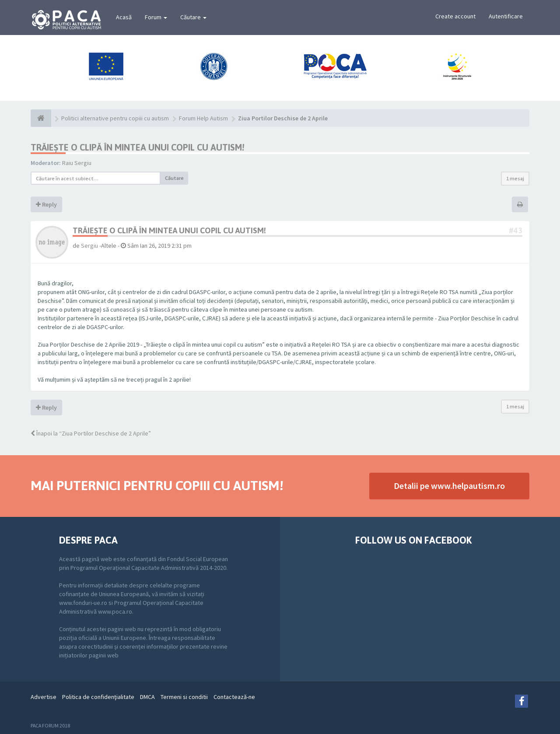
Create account (455, 16)
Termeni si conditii (184, 697)
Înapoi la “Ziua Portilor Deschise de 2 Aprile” (91, 433)
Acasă (124, 17)
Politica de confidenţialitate (98, 697)
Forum (156, 17)
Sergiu (89, 246)
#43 (516, 230)
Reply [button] (46, 204)
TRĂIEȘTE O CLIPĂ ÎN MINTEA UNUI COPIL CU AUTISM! (137, 147)
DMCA (147, 697)
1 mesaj (515, 178)
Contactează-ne (234, 697)
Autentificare (506, 16)
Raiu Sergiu (77, 163)
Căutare (193, 17)
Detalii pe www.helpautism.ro (449, 486)
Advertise (44, 697)
